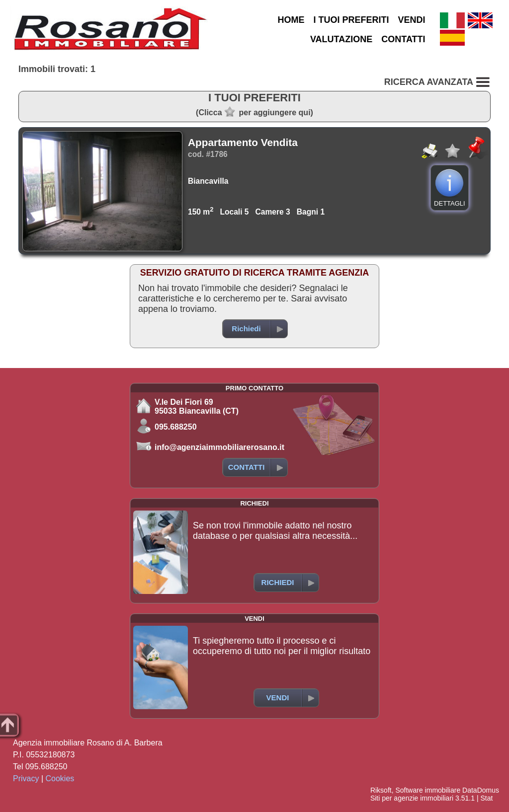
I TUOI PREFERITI (351, 20)
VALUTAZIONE (341, 39)
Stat (486, 798)
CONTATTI (403, 39)
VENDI (412, 20)
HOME (291, 20)
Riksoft (381, 790)
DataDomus (481, 790)
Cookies (60, 778)
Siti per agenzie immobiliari (412, 798)
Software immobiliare (428, 790)
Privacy (26, 778)
